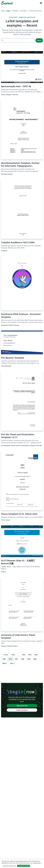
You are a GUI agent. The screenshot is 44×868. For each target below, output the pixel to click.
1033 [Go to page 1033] (30, 655)
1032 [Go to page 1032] (24, 655)
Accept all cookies (24, 866)
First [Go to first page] (5, 655)
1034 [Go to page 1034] (36, 655)
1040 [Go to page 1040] (35, 659)
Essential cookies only (9, 866)
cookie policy (37, 863)
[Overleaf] (7, 3)
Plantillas (15, 11)
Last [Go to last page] (12, 663)
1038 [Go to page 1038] (23, 659)
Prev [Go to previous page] (13, 655)
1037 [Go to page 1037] (16, 659)
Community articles (35, 11)
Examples (24, 11)
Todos (8, 11)
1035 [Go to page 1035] (4, 659)
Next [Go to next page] (5, 663)
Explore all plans (22, 710)
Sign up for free (22, 706)
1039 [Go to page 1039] (29, 659)
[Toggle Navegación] (41, 3)
